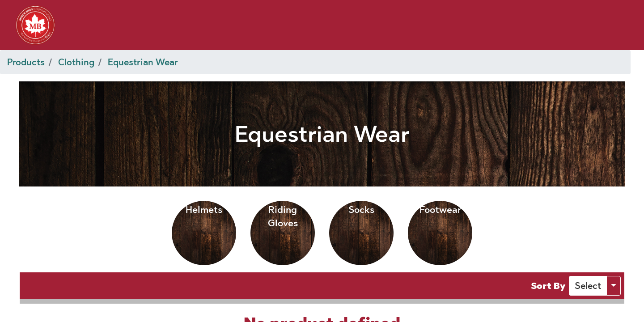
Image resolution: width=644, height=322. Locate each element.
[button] (588, 286)
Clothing (76, 62)
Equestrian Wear (143, 62)
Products (26, 62)
